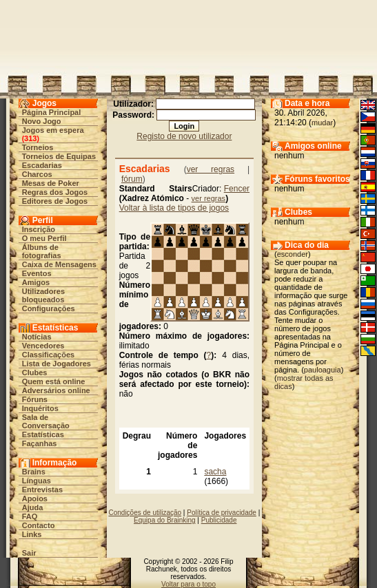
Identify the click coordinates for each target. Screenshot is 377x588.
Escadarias (42, 165)
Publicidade (219, 520)
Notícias (37, 337)
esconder (293, 254)
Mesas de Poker (51, 183)
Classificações (48, 355)
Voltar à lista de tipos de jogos (174, 208)
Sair (29, 553)
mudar (322, 123)
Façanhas (40, 443)
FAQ (30, 516)
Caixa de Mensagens (59, 264)
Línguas (37, 481)
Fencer (237, 189)
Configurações (49, 308)
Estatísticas (43, 434)
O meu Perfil (44, 238)
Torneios (38, 147)
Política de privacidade (222, 513)
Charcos (37, 174)
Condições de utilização (145, 513)
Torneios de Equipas (59, 156)
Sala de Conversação (46, 421)
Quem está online (54, 381)
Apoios (35, 498)
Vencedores (43, 346)
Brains (34, 472)
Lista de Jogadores (57, 364)
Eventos (37, 273)
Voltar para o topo (188, 584)
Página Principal (52, 112)
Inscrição (39, 229)
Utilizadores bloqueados (43, 295)
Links (32, 534)
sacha (215, 472)
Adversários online (56, 390)
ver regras (211, 169)
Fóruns (35, 399)
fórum (132, 179)
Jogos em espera (53, 130)
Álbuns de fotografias (42, 251)
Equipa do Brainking (165, 520)
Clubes (35, 372)
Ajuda (33, 507)
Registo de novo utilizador (184, 136)
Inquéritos (40, 408)
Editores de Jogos (55, 201)
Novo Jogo (42, 121)
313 (30, 138)
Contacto (39, 525)
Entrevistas (42, 490)
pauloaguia (323, 370)
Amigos (36, 282)
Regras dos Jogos (55, 192)
